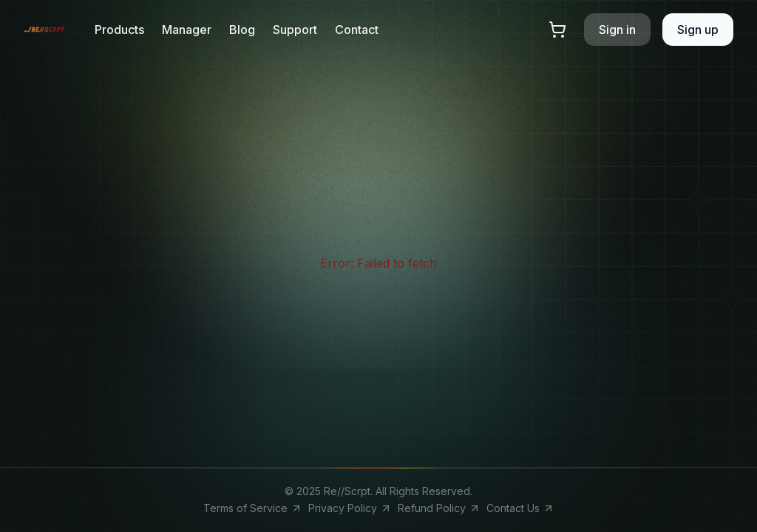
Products (119, 30)
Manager (187, 30)
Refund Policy (439, 508)
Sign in (617, 30)
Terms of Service (253, 508)
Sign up (698, 30)
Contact (357, 30)
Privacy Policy (350, 508)
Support (295, 30)
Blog (242, 30)
